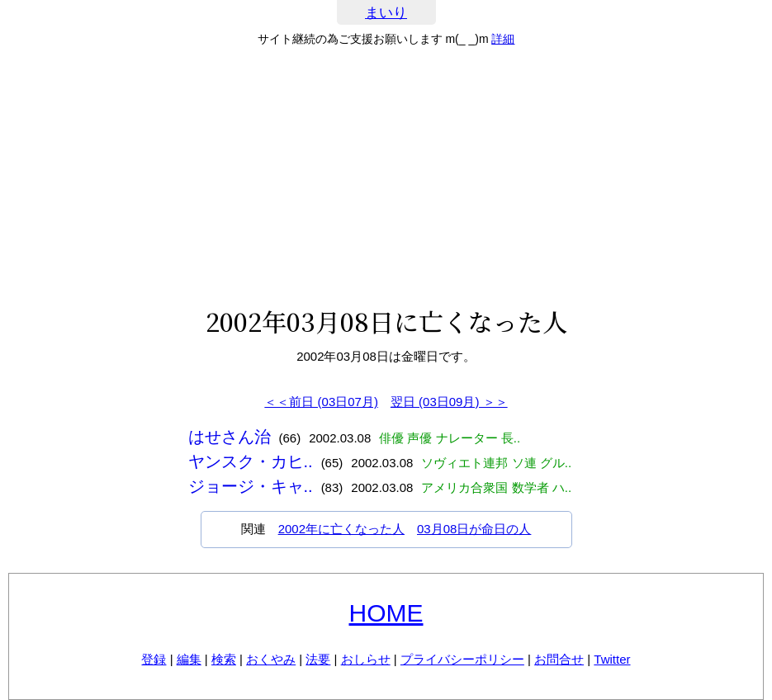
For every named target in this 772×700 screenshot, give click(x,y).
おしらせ (366, 659)
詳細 (503, 39)
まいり (386, 13)
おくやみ (271, 659)
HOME (386, 613)
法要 (318, 659)
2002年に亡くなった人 (341, 529)
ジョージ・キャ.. (251, 486)
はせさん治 (230, 437)
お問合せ (559, 659)
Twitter (612, 659)
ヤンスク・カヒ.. (251, 461)
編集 (189, 659)
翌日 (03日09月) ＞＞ (449, 402)
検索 (224, 659)
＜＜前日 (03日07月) (321, 402)
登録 (154, 659)
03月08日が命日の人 (474, 529)
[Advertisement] (386, 177)
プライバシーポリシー (462, 659)
